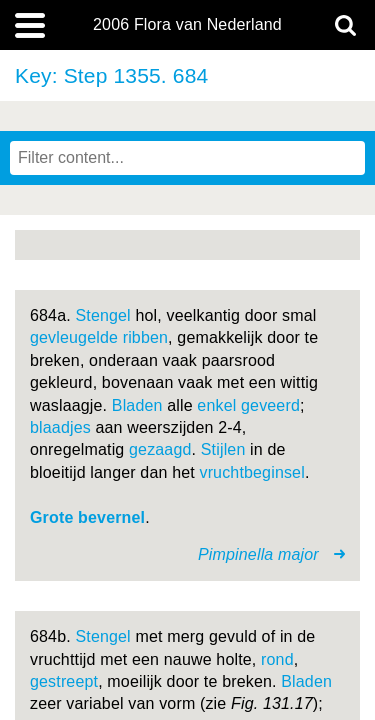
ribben (145, 337)
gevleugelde (74, 337)
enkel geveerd (248, 405)
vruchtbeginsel (251, 472)
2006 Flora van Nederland (187, 25)
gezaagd (160, 449)
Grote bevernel (87, 517)
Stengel (102, 315)
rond (277, 659)
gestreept (64, 681)
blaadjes (60, 427)
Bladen (137, 405)
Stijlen (223, 449)
